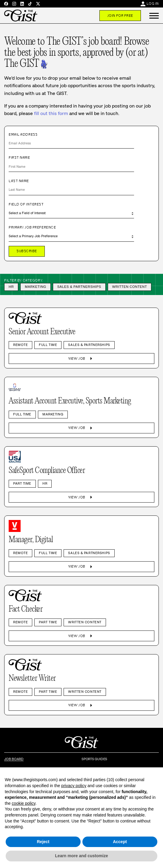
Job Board (14, 759)
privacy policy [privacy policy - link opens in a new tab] (74, 786)
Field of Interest (26, 204)
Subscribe (27, 251)
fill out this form (51, 113)
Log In (153, 4)
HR (11, 287)
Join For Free (120, 16)
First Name (19, 158)
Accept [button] (120, 842)
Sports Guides (94, 759)
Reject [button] (43, 842)
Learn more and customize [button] (81, 856)
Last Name (19, 181)
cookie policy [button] (23, 803)
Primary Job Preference (32, 227)
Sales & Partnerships (79, 287)
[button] (154, 16)
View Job (81, 359)
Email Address (23, 134)
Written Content (130, 287)
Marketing (36, 287)
